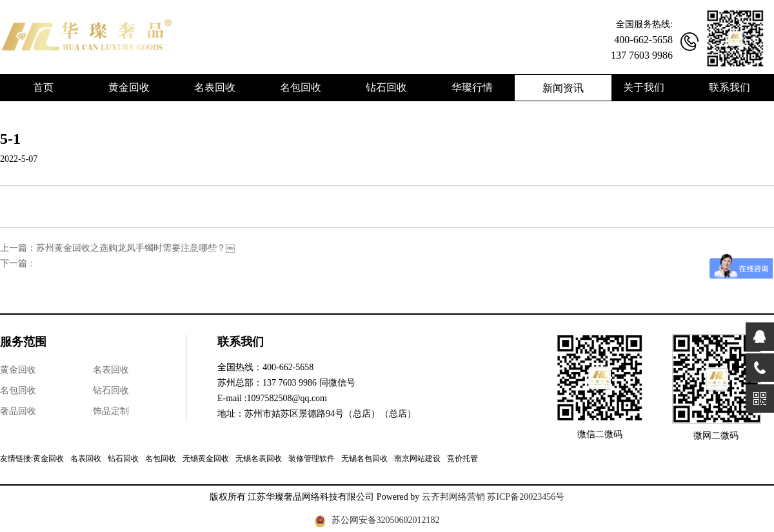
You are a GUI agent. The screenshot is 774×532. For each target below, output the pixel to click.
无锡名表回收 (259, 458)
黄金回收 (18, 370)
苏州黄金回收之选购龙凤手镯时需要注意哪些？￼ (135, 248)
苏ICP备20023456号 (526, 497)
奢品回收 (18, 411)
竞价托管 (462, 458)
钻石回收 (111, 390)
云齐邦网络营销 (453, 497)
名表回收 (111, 370)
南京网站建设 (417, 458)
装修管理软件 (312, 458)
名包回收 (18, 390)
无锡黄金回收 (206, 458)
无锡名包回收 (364, 458)
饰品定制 (111, 411)
